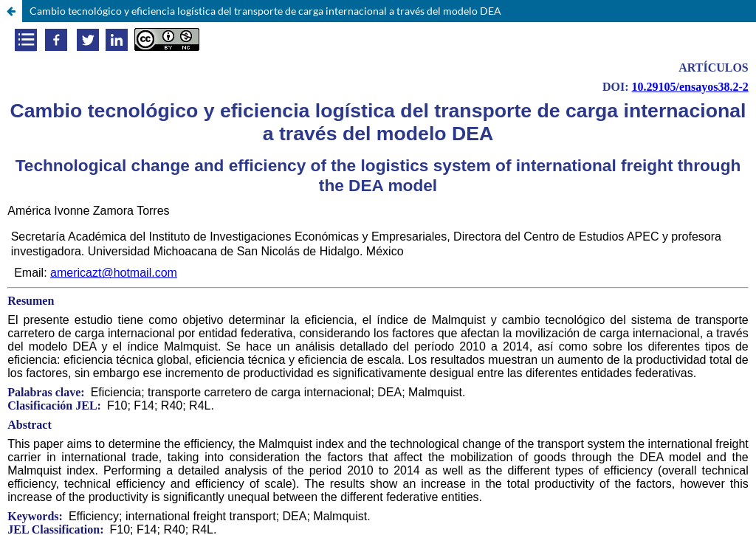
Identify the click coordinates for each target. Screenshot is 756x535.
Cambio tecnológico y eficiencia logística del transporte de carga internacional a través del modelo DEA (265, 11)
